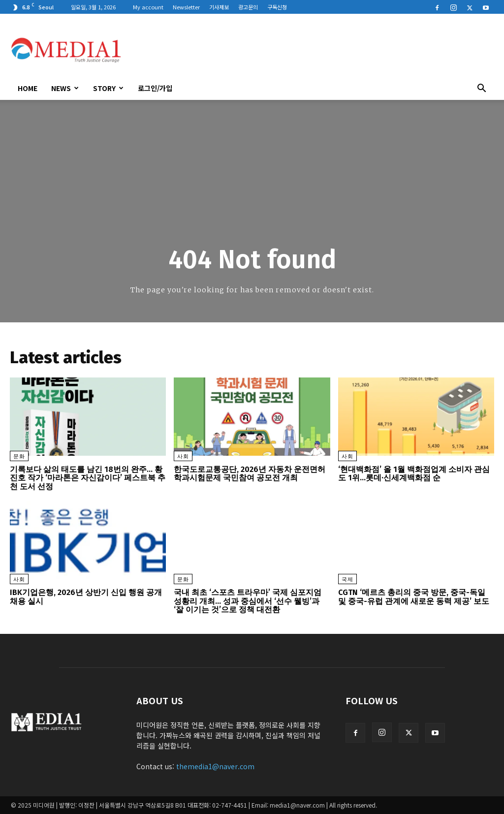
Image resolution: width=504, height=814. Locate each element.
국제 (347, 579)
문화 (19, 456)
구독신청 (277, 7)
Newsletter (186, 7)
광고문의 (248, 7)
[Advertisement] (314, 50)
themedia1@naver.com (215, 766)
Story (108, 88)
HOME (28, 88)
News (65, 88)
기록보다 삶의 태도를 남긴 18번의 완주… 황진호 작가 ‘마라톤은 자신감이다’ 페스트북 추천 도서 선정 (88, 478)
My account (148, 7)
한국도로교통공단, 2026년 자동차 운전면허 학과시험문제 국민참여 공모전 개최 (250, 474)
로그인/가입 (155, 88)
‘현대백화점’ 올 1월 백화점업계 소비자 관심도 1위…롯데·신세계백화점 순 (414, 474)
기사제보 (219, 7)
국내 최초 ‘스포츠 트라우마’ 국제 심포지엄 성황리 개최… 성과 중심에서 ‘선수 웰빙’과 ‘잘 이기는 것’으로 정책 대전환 (248, 601)
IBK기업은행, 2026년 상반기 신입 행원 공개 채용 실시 (86, 597)
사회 (183, 456)
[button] (481, 89)
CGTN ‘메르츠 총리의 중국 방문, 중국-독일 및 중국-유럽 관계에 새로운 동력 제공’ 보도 (414, 597)
